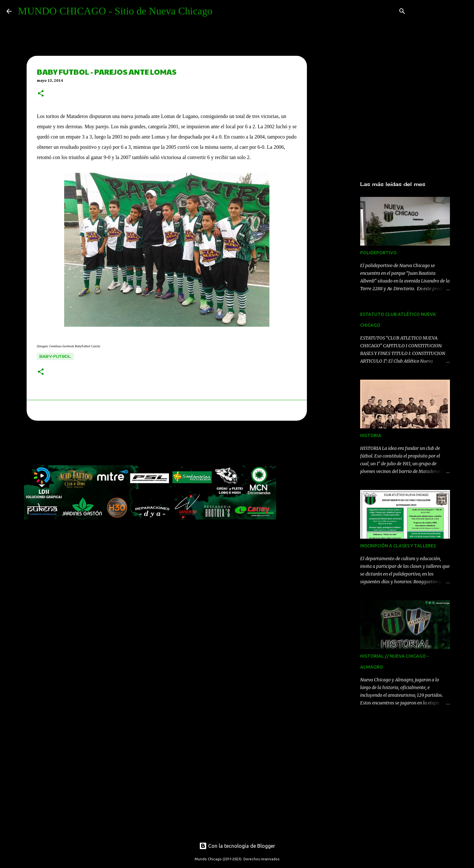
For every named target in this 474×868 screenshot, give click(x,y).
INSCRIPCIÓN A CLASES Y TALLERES (398, 546)
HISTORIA (371, 435)
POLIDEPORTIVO (378, 253)
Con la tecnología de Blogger (237, 846)
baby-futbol (55, 356)
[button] (41, 94)
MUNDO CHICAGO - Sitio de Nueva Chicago (115, 11)
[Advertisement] (141, 445)
